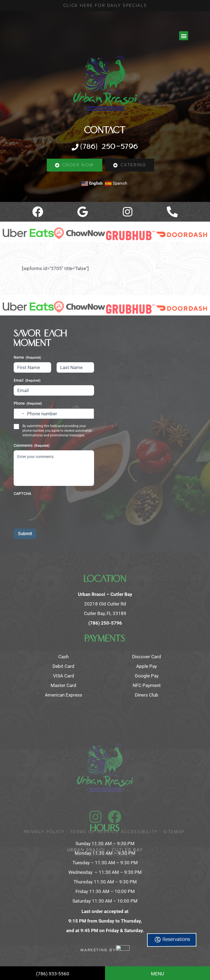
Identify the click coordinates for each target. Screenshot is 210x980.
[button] (184, 36)
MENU (157, 974)
